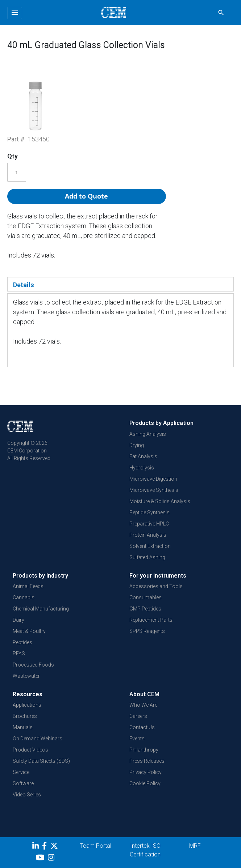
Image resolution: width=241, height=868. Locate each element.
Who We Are (143, 705)
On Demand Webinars (38, 739)
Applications (27, 705)
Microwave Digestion (153, 479)
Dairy (18, 620)
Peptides (22, 642)
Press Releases (147, 761)
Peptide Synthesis (149, 512)
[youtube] (41, 859)
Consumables (146, 597)
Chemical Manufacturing (41, 609)
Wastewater (26, 676)
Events (137, 739)
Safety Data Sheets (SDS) (41, 761)
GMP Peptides (145, 609)
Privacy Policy (146, 772)
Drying (137, 445)
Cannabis (24, 597)
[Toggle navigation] (15, 13)
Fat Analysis (143, 456)
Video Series (27, 795)
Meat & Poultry (29, 631)
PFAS (19, 654)
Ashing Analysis (148, 434)
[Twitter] (55, 847)
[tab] (121, 284)
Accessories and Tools (156, 586)
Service (21, 772)
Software (23, 783)
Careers (138, 716)
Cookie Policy (145, 783)
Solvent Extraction (150, 546)
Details (24, 285)
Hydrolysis (142, 468)
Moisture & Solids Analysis (160, 501)
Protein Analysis (148, 535)
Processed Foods (33, 665)
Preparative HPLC (149, 524)
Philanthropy (144, 750)
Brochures (25, 716)
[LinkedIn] (36, 847)
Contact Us (142, 727)
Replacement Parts (151, 620)
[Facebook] (46, 847)
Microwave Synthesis (154, 490)
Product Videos (30, 750)
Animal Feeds (28, 586)
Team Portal (96, 846)
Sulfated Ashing (147, 557)
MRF (195, 846)
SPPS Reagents (147, 631)
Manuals (23, 727)
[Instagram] (52, 859)
